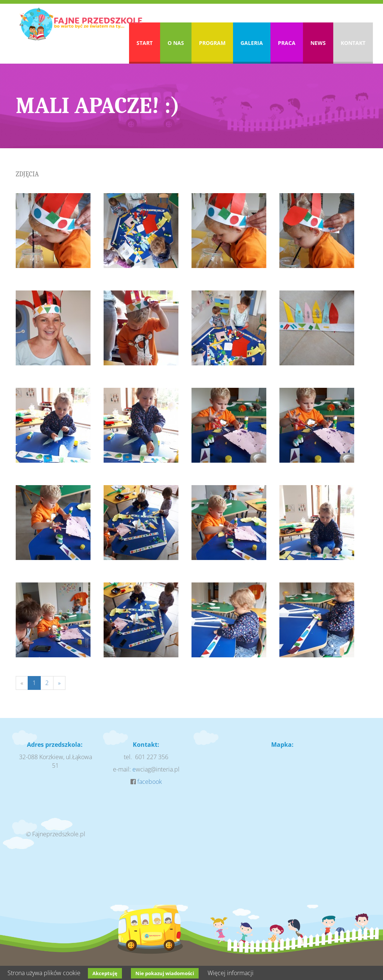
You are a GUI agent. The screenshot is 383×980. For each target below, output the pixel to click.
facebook (150, 782)
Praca (287, 43)
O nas (176, 43)
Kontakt (353, 43)
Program (212, 43)
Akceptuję (105, 973)
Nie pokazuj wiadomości (165, 973)
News (318, 43)
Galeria (252, 43)
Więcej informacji (231, 973)
